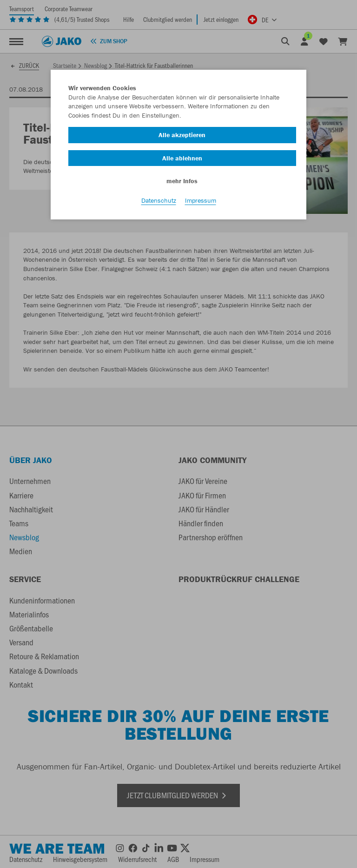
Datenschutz (159, 200)
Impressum (201, 200)
